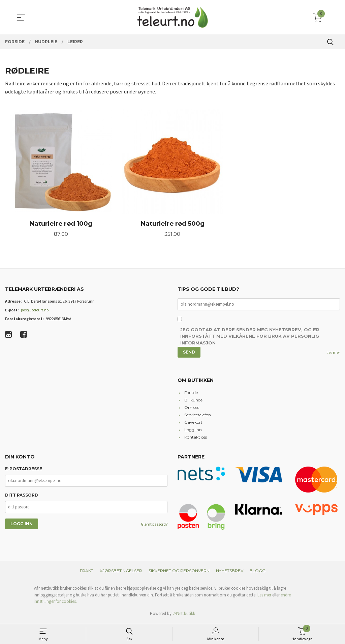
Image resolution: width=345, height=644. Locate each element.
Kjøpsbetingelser (121, 572)
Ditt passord (22, 496)
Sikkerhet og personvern (179, 572)
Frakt (87, 572)
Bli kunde (193, 402)
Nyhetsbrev (230, 572)
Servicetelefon (198, 416)
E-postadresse (24, 470)
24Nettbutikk (184, 615)
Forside (191, 394)
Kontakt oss (196, 439)
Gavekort (193, 424)
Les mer (333, 354)
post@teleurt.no (35, 311)
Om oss (192, 409)
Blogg (258, 572)
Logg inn (193, 431)
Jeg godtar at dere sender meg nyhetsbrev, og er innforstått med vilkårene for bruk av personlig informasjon (250, 338)
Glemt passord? (154, 525)
